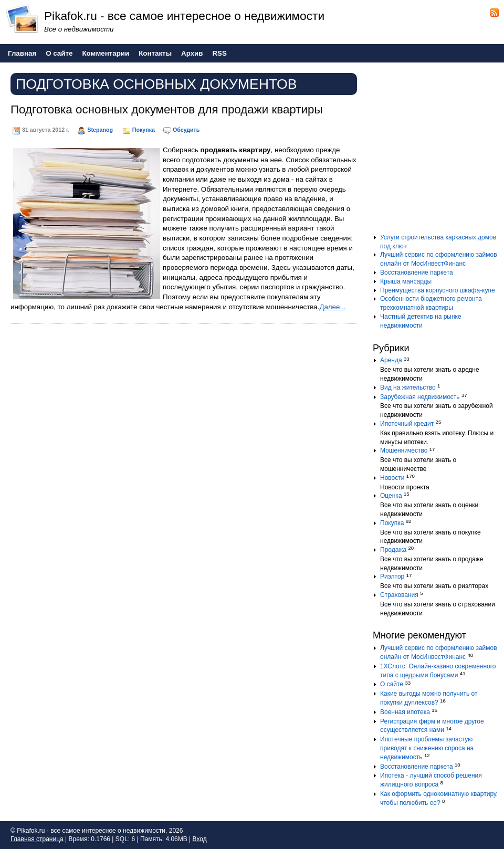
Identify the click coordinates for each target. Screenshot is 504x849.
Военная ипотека (405, 712)
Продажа (393, 550)
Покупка (144, 130)
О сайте (392, 684)
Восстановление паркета (417, 272)
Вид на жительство (408, 387)
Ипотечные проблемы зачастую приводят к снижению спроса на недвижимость (427, 748)
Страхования (399, 595)
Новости (392, 478)
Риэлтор (392, 577)
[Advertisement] (438, 152)
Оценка (391, 496)
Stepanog (100, 130)
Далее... (332, 307)
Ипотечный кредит (407, 424)
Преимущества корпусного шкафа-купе (438, 290)
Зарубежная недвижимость (420, 397)
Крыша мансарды (406, 281)
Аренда (391, 360)
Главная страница (37, 839)
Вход (200, 839)
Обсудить (186, 130)
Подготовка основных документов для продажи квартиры (167, 109)
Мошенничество (404, 450)
